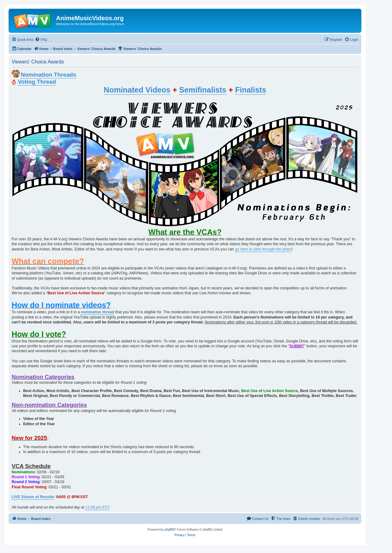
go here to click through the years (264, 249)
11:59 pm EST (97, 507)
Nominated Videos (137, 90)
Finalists (251, 90)
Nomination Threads (48, 75)
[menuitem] (41, 40)
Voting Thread (37, 82)
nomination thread (98, 312)
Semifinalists (203, 90)
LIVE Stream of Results (33, 497)
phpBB (169, 530)
